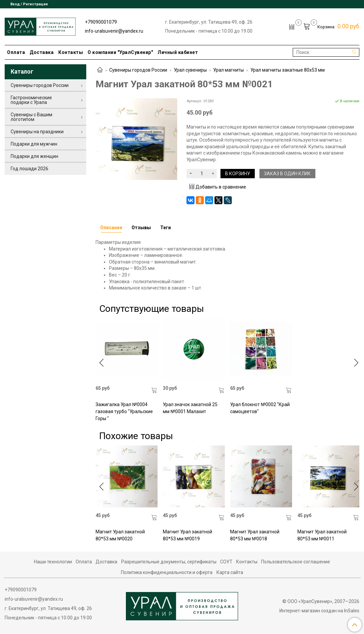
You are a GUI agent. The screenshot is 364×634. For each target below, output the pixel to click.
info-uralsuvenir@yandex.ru (114, 31)
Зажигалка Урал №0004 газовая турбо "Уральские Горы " (124, 411)
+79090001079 (101, 22)
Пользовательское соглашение (296, 562)
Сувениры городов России (138, 70)
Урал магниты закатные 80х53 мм (288, 70)
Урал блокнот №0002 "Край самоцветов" (260, 408)
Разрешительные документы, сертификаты (169, 562)
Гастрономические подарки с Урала (31, 100)
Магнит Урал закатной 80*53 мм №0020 (120, 535)
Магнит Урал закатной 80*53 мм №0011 (322, 535)
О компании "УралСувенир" (120, 52)
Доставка (42, 52)
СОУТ (226, 562)
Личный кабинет (178, 52)
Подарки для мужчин (34, 144)
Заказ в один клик (287, 174)
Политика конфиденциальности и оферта (167, 572)
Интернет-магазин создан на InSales (319, 611)
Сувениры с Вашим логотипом (31, 117)
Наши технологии (53, 562)
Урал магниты (228, 70)
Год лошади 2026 (29, 169)
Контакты (71, 52)
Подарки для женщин (34, 156)
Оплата (16, 52)
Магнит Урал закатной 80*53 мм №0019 (187, 535)
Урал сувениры (190, 70)
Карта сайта (230, 572)
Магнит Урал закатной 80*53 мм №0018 (255, 535)
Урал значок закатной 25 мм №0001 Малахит (190, 408)
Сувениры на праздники (37, 132)
